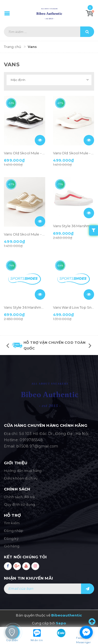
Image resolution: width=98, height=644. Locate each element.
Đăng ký (11, 538)
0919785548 (31, 440)
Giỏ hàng (12, 546)
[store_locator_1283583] (12, 632)
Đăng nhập (14, 531)
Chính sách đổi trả (19, 497)
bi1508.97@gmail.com (37, 446)
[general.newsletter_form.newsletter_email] (49, 589)
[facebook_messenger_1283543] (86, 632)
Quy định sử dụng (19, 504)
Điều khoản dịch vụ (21, 478)
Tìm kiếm (12, 523)
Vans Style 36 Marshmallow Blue (31, 307)
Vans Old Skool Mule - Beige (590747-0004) (41, 234)
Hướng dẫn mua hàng (23, 471)
